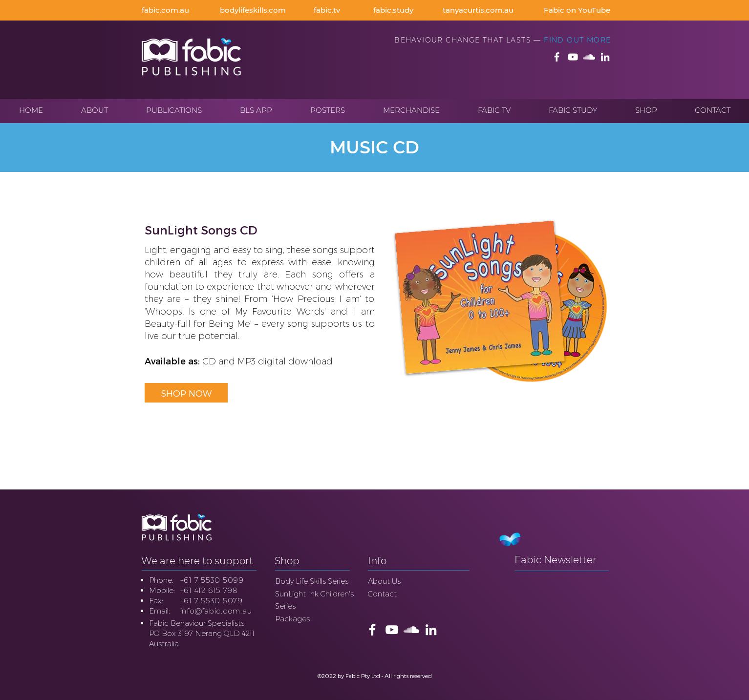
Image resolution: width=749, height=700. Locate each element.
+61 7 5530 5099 (212, 580)
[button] (95, 110)
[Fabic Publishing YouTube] (573, 57)
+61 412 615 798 (209, 590)
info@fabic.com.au (216, 611)
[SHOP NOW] (186, 393)
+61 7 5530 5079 (212, 601)
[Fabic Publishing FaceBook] (557, 57)
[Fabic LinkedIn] (605, 57)
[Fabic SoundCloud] (589, 57)
